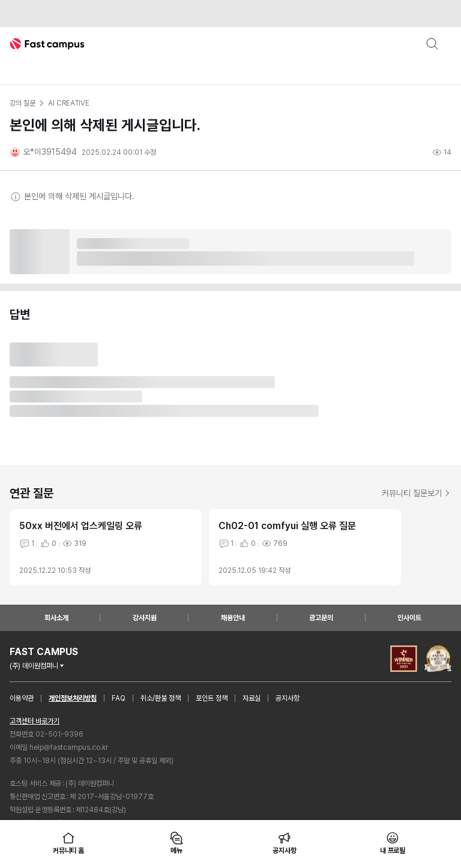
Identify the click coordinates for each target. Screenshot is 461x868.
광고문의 (321, 618)
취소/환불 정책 (161, 698)
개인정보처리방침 (73, 698)
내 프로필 (393, 843)
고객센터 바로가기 (35, 721)
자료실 (252, 698)
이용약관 (22, 698)
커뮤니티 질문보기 (417, 493)
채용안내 (233, 618)
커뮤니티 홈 (68, 843)
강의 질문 (22, 103)
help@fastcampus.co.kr (69, 747)
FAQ (119, 698)
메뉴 (176, 843)
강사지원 (145, 618)
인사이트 (409, 618)
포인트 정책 (212, 698)
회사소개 (56, 618)
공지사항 (288, 698)
